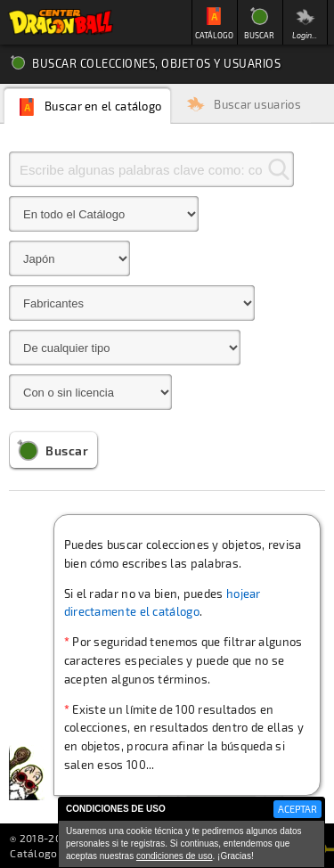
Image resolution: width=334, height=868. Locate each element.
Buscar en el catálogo (103, 106)
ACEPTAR (297, 809)
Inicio (61, 22)
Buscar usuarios (257, 105)
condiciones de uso (175, 856)
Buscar (67, 450)
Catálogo (33, 853)
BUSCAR (259, 35)
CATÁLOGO (214, 35)
